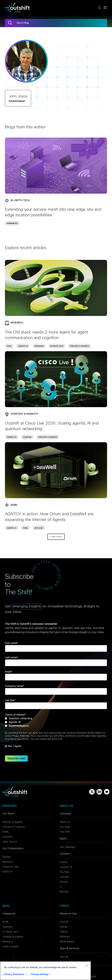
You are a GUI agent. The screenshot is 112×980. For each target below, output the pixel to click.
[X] (92, 792)
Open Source (10, 842)
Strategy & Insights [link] (79, 346)
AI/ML (6, 832)
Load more (56, 537)
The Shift (65, 832)
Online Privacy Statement (17, 736)
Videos (63, 932)
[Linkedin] (99, 792)
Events (63, 862)
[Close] (87, 966)
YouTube (64, 872)
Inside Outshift (10, 947)
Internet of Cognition (14, 827)
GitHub (64, 882)
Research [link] (39, 346)
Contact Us (66, 867)
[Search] (10, 23)
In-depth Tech (10, 932)
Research (8, 862)
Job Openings (67, 847)
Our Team (65, 827)
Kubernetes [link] (12, 223)
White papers (67, 942)
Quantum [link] (27, 437)
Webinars (65, 937)
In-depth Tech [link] (57, 346)
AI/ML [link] (9, 346)
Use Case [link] (39, 528)
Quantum (8, 837)
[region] (45, 971)
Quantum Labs (11, 867)
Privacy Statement (14, 974)
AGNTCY (7, 872)
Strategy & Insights (13, 937)
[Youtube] (107, 792)
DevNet (7, 857)
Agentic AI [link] (23, 346)
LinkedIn (64, 877)
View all (64, 922)
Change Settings (40, 974)
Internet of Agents (13, 822)
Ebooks (64, 927)
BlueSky (64, 892)
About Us (65, 822)
